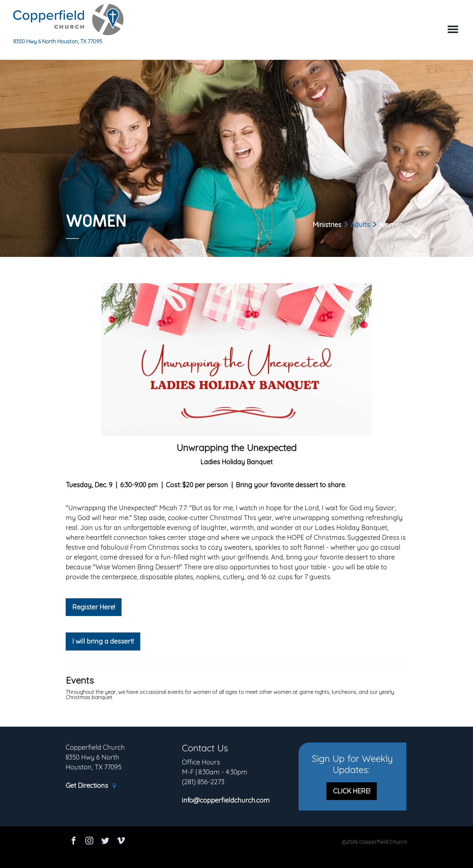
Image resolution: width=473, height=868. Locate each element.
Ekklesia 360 (236, 856)
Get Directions (91, 786)
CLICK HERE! (352, 791)
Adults (360, 225)
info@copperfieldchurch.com (226, 800)
